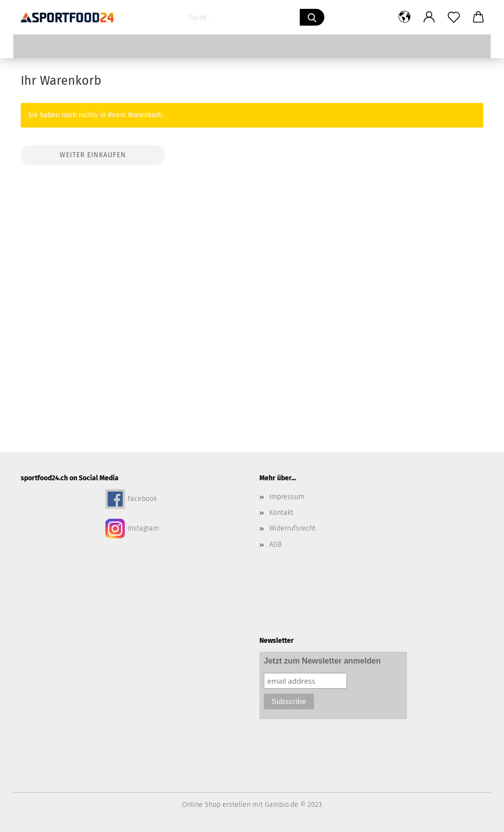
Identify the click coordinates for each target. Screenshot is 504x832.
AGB (275, 545)
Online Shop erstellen (216, 805)
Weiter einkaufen (93, 155)
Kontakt (281, 513)
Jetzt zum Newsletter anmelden (322, 661)
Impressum (287, 497)
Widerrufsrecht (292, 528)
